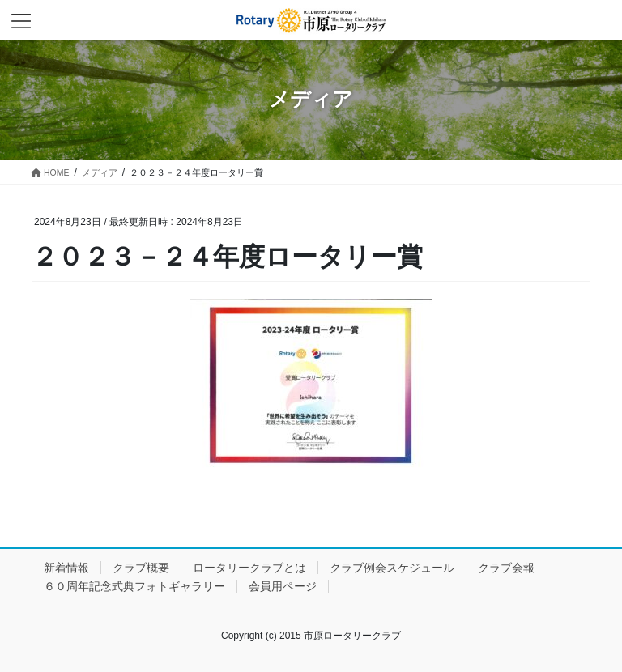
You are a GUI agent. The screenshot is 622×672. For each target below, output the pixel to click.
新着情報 (66, 568)
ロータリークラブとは (249, 568)
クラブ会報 (506, 568)
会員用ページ (283, 586)
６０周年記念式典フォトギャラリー (134, 586)
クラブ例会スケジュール (392, 568)
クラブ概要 (141, 568)
